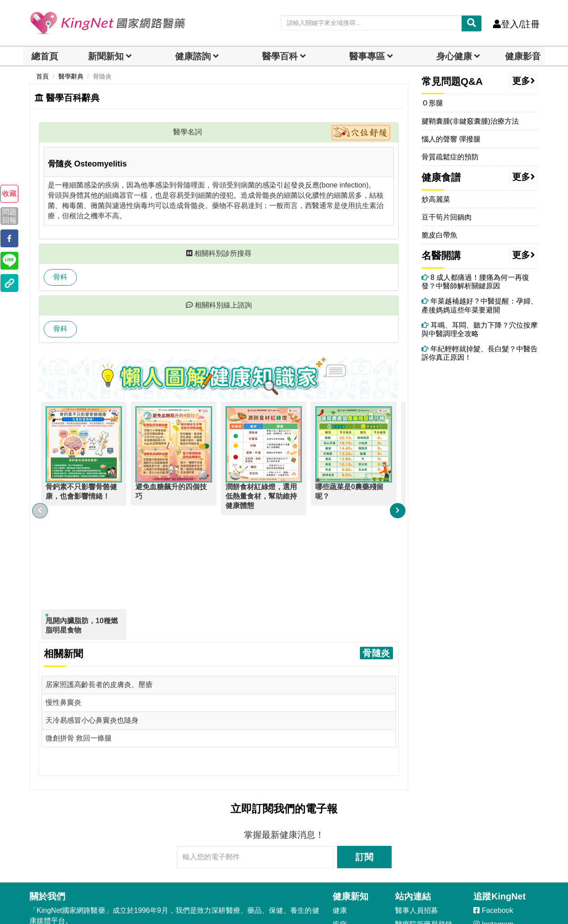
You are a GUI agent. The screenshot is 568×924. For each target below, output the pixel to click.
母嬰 (340, 882)
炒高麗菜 (436, 199)
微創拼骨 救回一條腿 (79, 613)
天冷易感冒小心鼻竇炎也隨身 (92, 595)
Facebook (493, 785)
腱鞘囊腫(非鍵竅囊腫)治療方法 (470, 121)
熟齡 (340, 855)
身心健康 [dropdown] (454, 56)
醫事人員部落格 (420, 813)
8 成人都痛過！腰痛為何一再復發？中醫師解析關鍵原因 (476, 282)
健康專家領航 (417, 868)
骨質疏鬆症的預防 (450, 157)
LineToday (494, 827)
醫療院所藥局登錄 (424, 799)
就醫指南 (409, 841)
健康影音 (523, 56)
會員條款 (88, 816)
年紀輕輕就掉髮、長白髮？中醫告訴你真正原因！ (480, 353)
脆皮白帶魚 (439, 235)
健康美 (343, 813)
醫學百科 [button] (280, 56)
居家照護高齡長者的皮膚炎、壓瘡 (99, 560)
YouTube (492, 841)
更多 (524, 81)
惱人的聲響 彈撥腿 (451, 139)
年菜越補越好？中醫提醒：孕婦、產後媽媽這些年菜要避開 (480, 305)
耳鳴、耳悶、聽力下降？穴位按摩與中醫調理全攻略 (480, 329)
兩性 (340, 868)
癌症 (340, 827)
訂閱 (364, 732)
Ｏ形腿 (432, 103)
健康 (340, 785)
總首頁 (45, 56)
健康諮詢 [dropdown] (193, 56)
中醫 (340, 841)
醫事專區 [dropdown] (367, 56)
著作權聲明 (47, 816)
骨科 (60, 277)
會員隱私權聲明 (137, 816)
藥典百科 (409, 827)
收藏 (9, 194)
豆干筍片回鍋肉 (447, 217)
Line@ (488, 813)
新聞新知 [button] (106, 56)
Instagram (493, 799)
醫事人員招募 (417, 785)
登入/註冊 (516, 24)
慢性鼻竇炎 (63, 578)
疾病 (340, 799)
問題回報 (9, 216)
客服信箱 (48, 850)
